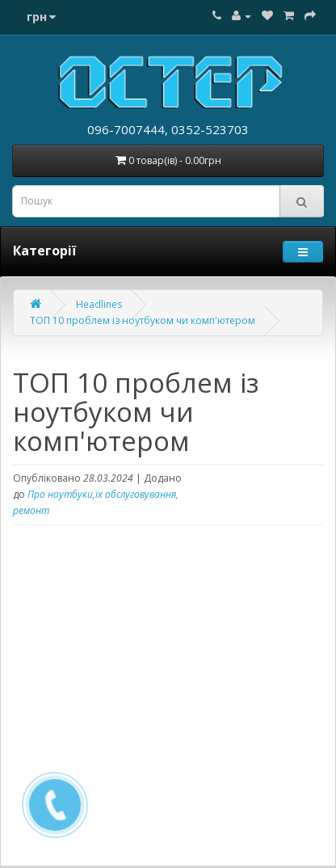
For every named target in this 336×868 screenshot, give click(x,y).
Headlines (99, 304)
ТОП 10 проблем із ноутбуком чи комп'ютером (143, 320)
